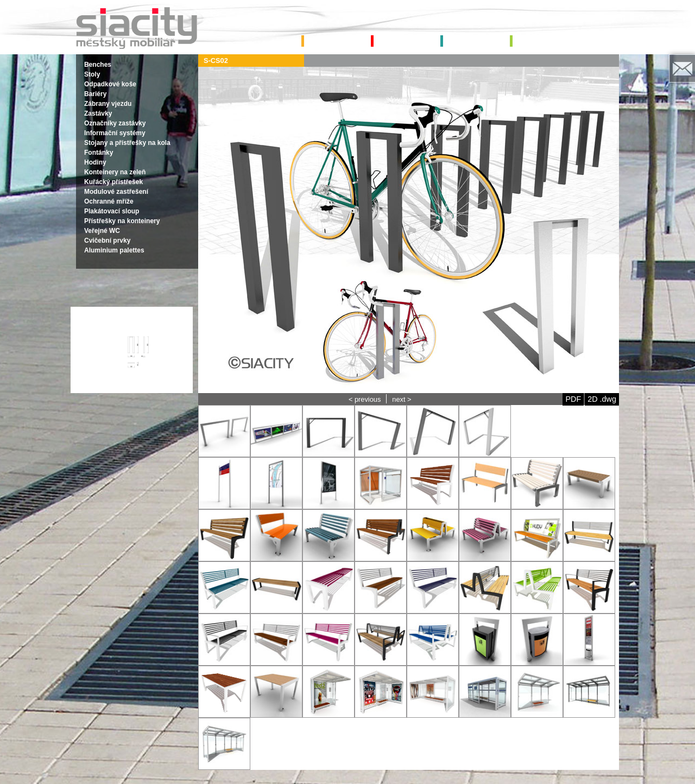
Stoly (92, 74)
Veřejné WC (102, 231)
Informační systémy (115, 133)
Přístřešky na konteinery (122, 221)
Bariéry (95, 94)
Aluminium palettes (114, 250)
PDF (573, 399)
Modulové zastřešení (116, 192)
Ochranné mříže (109, 201)
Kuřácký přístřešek (113, 182)
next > (402, 399)
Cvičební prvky (107, 241)
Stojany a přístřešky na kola (127, 143)
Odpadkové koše (110, 84)
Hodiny (95, 162)
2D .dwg (602, 399)
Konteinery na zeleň (115, 172)
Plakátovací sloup (112, 211)
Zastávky (98, 113)
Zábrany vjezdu (108, 104)
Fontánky (99, 153)
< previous (365, 399)
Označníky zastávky (115, 123)
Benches (98, 65)
